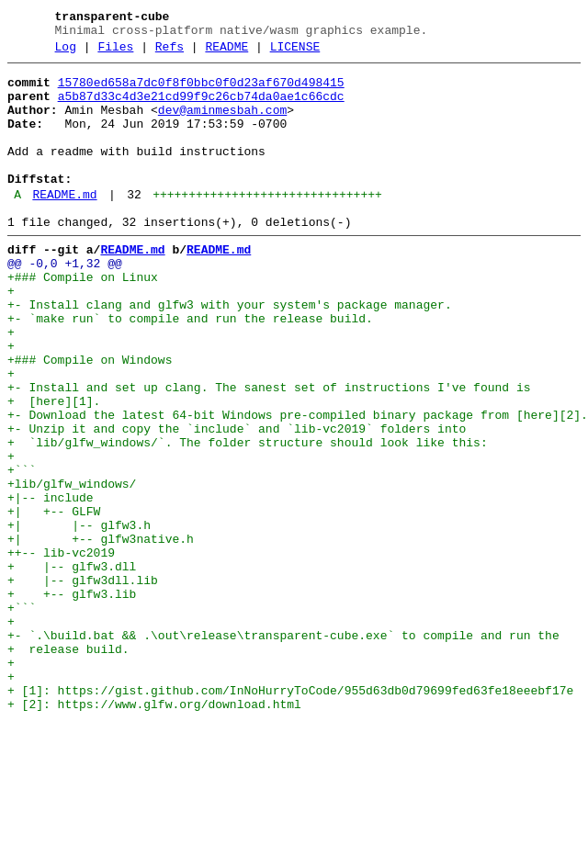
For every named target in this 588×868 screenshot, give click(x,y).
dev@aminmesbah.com (222, 124)
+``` (22, 550)
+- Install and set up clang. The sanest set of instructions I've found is (269, 451)
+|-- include (51, 583)
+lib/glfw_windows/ (72, 567)
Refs (170, 52)
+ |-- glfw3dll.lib (83, 682)
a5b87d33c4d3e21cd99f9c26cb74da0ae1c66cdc (201, 107)
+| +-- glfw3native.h (101, 633)
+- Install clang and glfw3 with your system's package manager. (230, 352)
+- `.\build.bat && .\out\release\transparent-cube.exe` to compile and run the (283, 749)
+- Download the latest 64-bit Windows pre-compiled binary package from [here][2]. (298, 484)
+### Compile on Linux (83, 319)
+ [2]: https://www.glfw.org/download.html (154, 831)
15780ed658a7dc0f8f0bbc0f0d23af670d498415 (201, 91)
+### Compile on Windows (90, 418)
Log (66, 52)
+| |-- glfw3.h (79, 616)
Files (115, 52)
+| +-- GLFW (54, 600)
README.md (64, 225)
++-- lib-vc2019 (61, 649)
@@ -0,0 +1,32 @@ (65, 302)
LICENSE (295, 52)
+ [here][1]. (54, 468)
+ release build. (68, 765)
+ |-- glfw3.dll (72, 666)
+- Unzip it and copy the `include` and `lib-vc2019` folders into (237, 501)
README (226, 52)
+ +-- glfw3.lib (72, 699)
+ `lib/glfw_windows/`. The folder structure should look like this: (248, 517)
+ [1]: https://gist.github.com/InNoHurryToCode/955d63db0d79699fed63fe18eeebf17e (290, 815)
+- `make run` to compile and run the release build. (190, 368)
